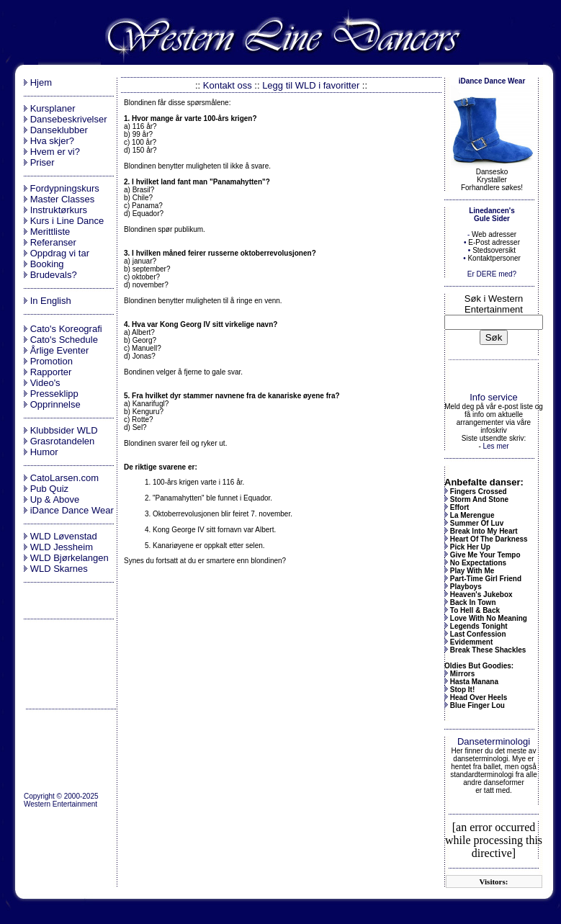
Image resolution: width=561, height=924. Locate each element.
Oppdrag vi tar (60, 253)
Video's (45, 383)
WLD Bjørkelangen (69, 558)
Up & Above (55, 499)
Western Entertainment (60, 804)
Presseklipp (54, 394)
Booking (47, 264)
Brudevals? (54, 275)
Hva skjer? (52, 141)
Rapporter (51, 372)
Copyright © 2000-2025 (61, 796)
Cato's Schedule (64, 340)
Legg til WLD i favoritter (311, 85)
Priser (42, 162)
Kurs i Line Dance (67, 221)
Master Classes (63, 199)
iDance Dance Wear (72, 510)
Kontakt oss (228, 85)
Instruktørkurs (59, 210)
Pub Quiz (49, 489)
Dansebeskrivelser (69, 119)
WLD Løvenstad (64, 536)
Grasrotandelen (63, 441)
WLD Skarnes (59, 569)
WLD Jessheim (62, 547)
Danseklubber (59, 130)
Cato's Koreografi (66, 329)
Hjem (41, 82)
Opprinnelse (55, 404)
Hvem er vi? (55, 152)
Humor (44, 452)
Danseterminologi (494, 741)
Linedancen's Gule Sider (492, 215)
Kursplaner (53, 108)
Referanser (53, 242)
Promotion (51, 361)
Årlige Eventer (60, 350)
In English (51, 301)
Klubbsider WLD (64, 430)
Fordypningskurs (63, 188)
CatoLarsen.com (64, 478)
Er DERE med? (492, 274)
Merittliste (50, 232)
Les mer (495, 446)
